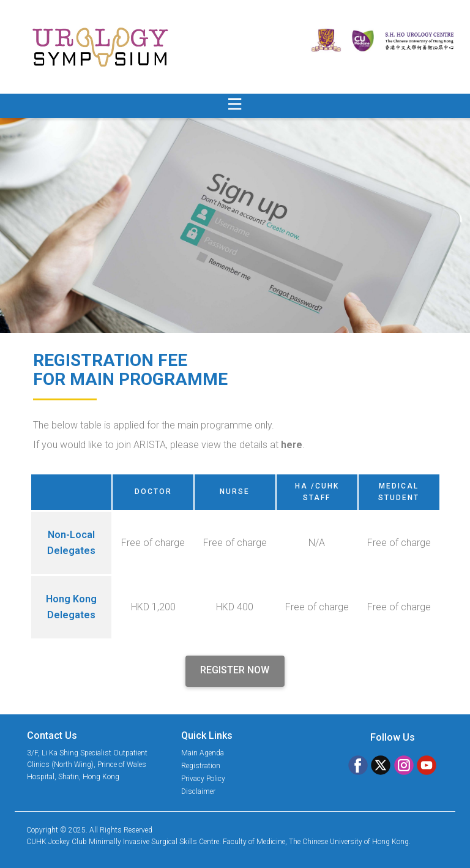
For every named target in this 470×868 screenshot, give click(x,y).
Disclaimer (198, 791)
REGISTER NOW (235, 670)
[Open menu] (235, 104)
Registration (201, 766)
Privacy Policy (203, 779)
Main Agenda (203, 753)
